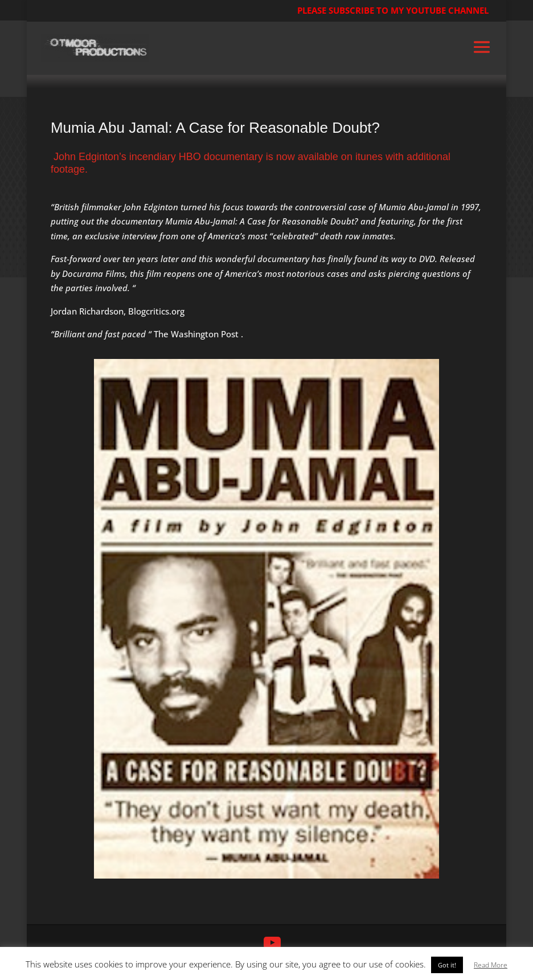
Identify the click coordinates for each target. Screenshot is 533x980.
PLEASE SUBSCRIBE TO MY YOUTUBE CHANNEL (393, 10)
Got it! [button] (447, 965)
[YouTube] (272, 943)
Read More (491, 965)
